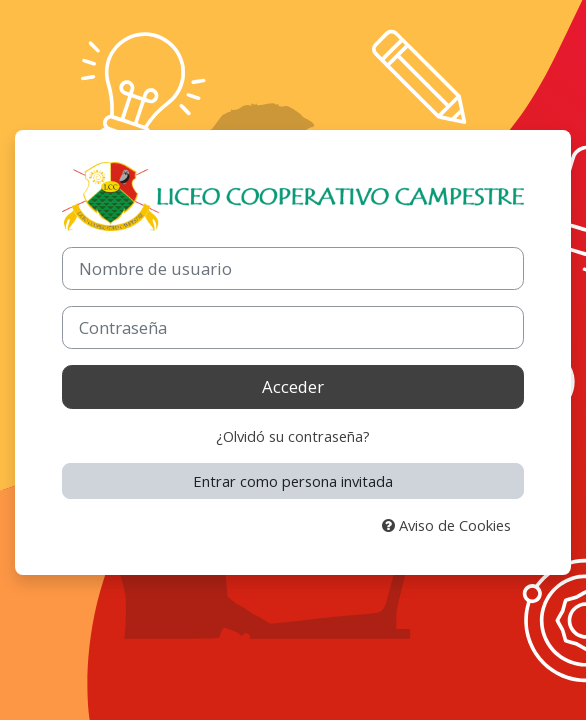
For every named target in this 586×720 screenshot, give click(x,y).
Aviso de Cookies (446, 525)
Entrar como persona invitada (293, 481)
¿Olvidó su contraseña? (293, 436)
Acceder (293, 386)
